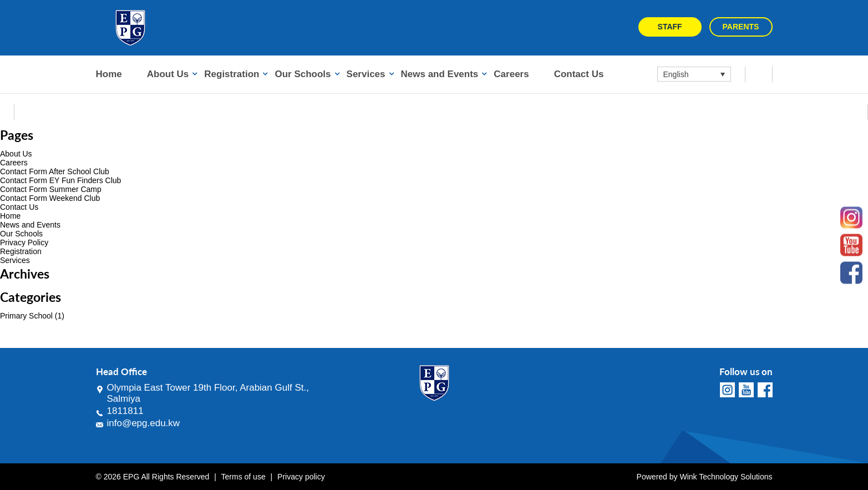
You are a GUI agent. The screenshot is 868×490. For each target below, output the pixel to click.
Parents (741, 27)
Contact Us (579, 74)
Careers (511, 74)
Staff (670, 27)
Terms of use (243, 477)
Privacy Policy (24, 243)
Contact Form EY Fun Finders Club (60, 180)
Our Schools (303, 74)
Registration (232, 74)
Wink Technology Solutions (726, 477)
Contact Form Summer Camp (51, 189)
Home (109, 74)
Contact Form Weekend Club (50, 198)
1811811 (125, 411)
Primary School (26, 316)
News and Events (440, 74)
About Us (168, 74)
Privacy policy (301, 477)
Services (366, 74)
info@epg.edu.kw (144, 423)
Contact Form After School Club (55, 171)
